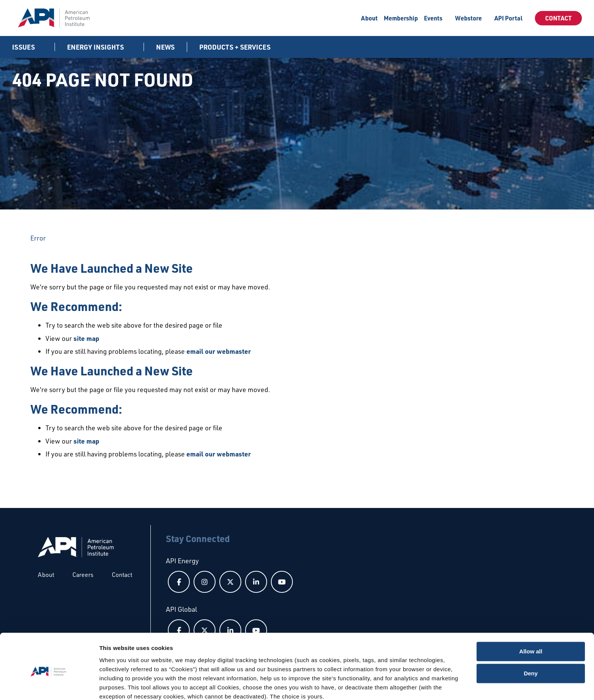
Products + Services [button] (236, 47)
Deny (531, 641)
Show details (117, 685)
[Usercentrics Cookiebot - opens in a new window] (49, 685)
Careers (83, 575)
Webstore (468, 18)
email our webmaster (219, 351)
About (369, 18)
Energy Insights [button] (96, 47)
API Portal (508, 18)
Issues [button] (24, 47)
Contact (558, 18)
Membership (401, 18)
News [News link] (165, 47)
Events (433, 18)
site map (86, 338)
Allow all (531, 619)
